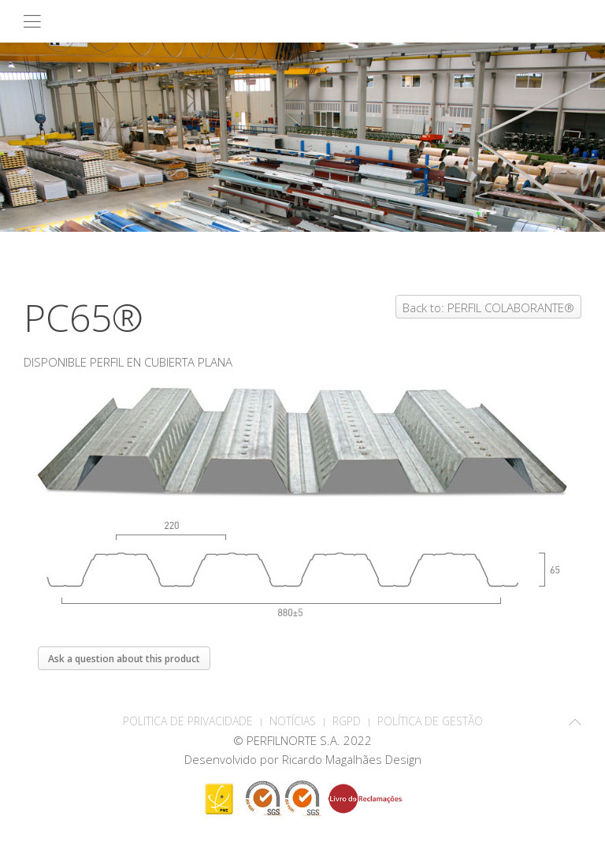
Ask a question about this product (124, 659)
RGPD (347, 721)
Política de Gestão (430, 721)
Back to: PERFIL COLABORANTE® (488, 307)
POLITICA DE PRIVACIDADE (188, 721)
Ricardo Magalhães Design (352, 759)
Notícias (293, 721)
